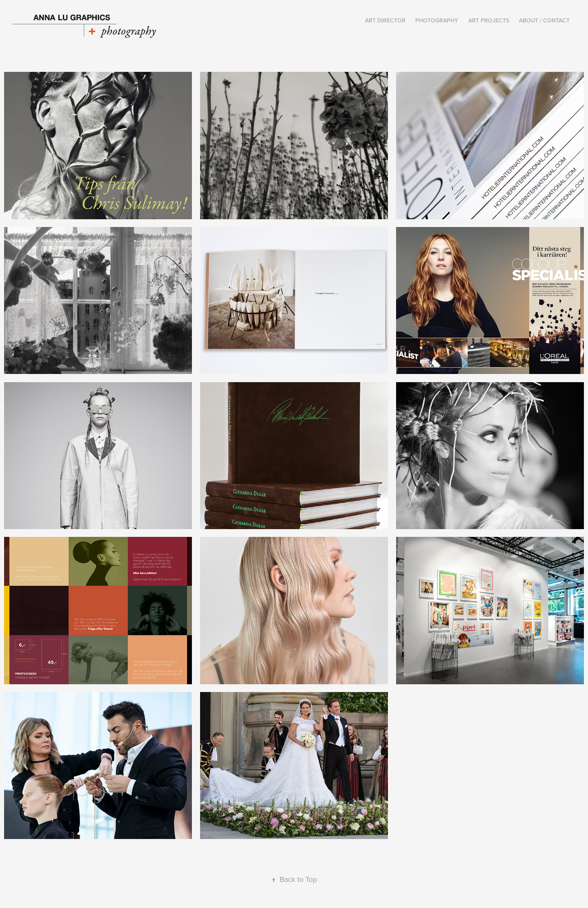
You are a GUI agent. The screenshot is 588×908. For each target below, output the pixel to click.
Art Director (385, 20)
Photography (437, 20)
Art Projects (489, 20)
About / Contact (544, 20)
